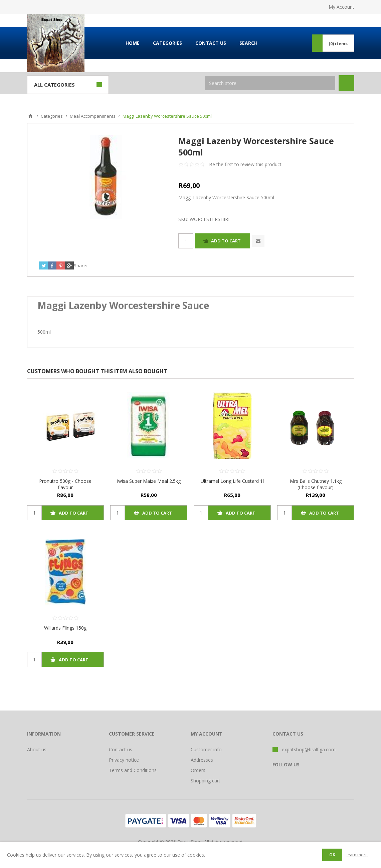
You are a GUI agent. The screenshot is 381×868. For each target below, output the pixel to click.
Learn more (357, 855)
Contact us (121, 749)
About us (37, 749)
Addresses (202, 760)
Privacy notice (124, 760)
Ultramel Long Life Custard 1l (232, 481)
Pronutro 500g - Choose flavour (65, 484)
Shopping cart (206, 781)
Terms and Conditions (133, 770)
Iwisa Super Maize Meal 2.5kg (149, 481)
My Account (341, 7)
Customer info (206, 749)
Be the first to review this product (245, 164)
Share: (80, 265)
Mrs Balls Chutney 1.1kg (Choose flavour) (316, 484)
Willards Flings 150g (65, 628)
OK (332, 855)
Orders (198, 770)
